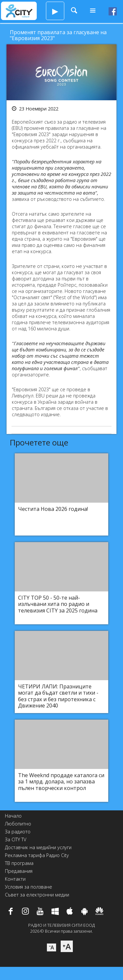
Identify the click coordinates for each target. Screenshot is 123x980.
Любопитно (18, 824)
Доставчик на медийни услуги (38, 847)
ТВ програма (19, 863)
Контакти (15, 879)
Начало (13, 816)
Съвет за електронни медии (37, 895)
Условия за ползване (29, 887)
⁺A (67, 946)
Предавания (19, 871)
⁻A (51, 947)
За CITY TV (16, 839)
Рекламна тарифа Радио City (37, 855)
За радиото (18, 832)
